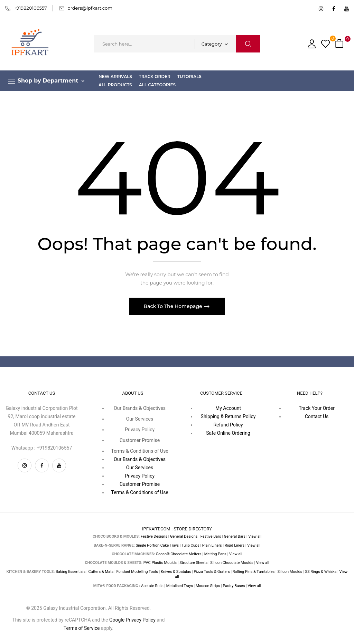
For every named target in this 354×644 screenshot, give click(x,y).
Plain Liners (212, 545)
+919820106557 (30, 8)
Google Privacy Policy (132, 620)
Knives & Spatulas (176, 572)
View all (255, 536)
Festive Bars (211, 536)
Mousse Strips (208, 586)
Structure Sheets (193, 563)
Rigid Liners (235, 545)
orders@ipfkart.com (90, 8)
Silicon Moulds (290, 572)
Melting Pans (215, 554)
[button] (340, 44)
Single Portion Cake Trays (157, 545)
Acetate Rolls (152, 586)
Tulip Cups (190, 545)
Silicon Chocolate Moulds (232, 563)
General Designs (184, 536)
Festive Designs (154, 536)
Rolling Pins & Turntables (254, 572)
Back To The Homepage (174, 306)
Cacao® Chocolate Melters (179, 554)
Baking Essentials (71, 572)
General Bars (235, 536)
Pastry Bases (234, 586)
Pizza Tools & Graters (212, 572)
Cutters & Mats (101, 572)
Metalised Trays (180, 586)
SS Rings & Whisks (321, 572)
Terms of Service (82, 628)
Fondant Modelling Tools (137, 572)
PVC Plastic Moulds (160, 563)
